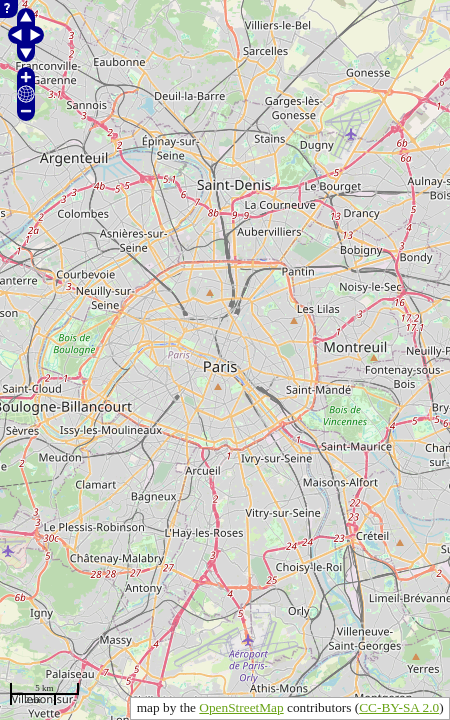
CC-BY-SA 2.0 (399, 707)
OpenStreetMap (241, 707)
